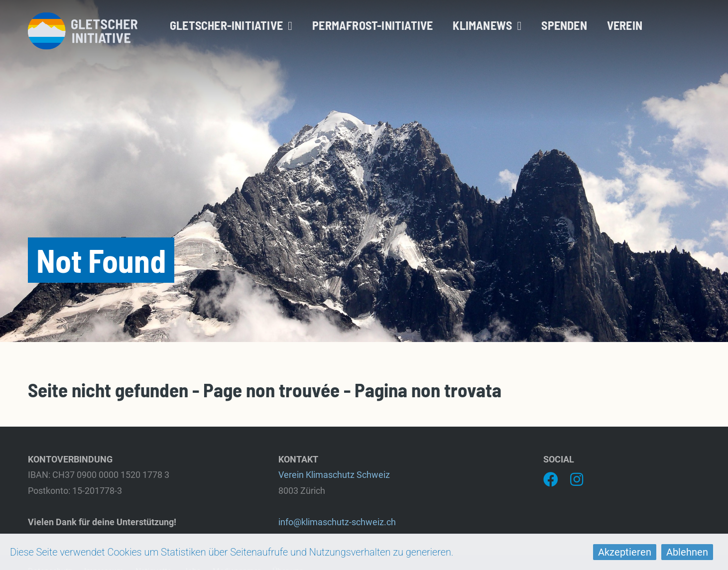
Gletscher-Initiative (231, 25)
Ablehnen (687, 552)
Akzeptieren (625, 552)
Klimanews (487, 25)
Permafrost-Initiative (372, 25)
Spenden (564, 25)
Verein (625, 25)
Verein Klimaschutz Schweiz (334, 475)
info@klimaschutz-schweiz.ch (337, 522)
